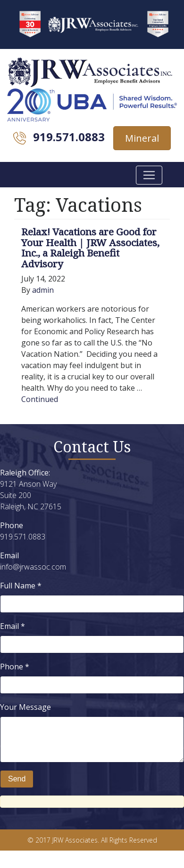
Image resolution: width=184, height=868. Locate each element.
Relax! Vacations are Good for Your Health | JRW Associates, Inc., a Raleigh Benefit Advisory (90, 248)
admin (43, 290)
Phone (15, 667)
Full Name (21, 586)
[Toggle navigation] (149, 175)
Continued (40, 399)
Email (13, 626)
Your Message (25, 707)
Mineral (142, 138)
